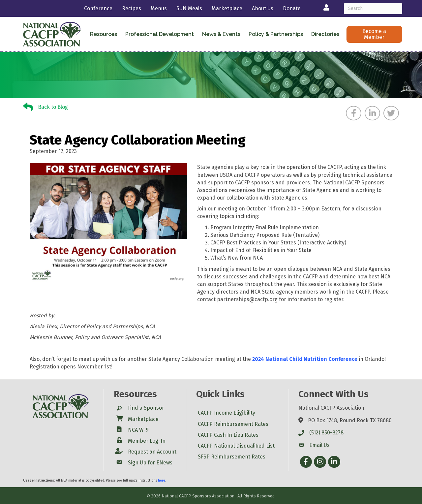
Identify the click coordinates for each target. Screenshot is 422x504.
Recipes (132, 8)
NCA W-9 (138, 430)
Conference (98, 8)
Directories (325, 34)
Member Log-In (147, 441)
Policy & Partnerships (276, 34)
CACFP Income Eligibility (226, 413)
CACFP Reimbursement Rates (233, 424)
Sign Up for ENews (150, 463)
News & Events (221, 34)
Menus (159, 8)
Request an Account (152, 452)
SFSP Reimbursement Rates (232, 457)
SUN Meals (189, 8)
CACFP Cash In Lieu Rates (228, 435)
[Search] (373, 9)
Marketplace (227, 8)
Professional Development (160, 34)
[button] (374, 34)
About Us (263, 8)
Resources (104, 34)
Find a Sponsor (146, 408)
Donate (292, 8)
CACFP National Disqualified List (236, 446)
